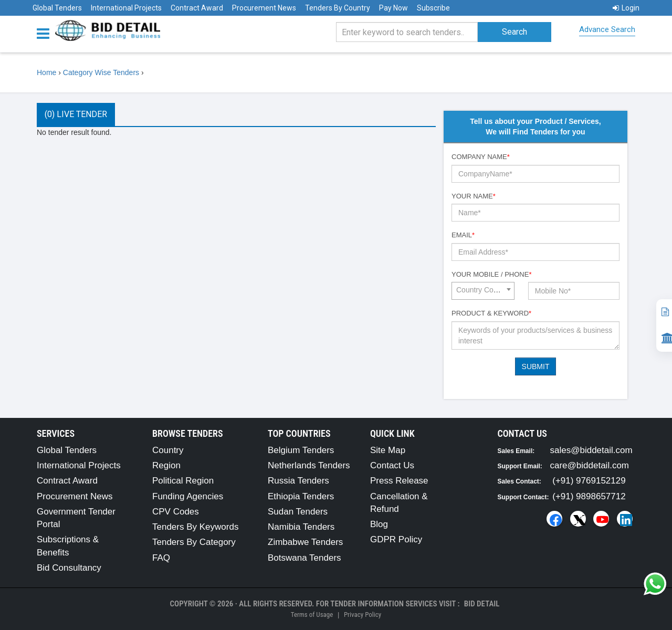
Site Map (388, 450)
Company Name (481, 157)
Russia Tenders (298, 481)
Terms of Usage (312, 615)
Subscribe (433, 8)
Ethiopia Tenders (301, 496)
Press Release (399, 481)
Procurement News (264, 8)
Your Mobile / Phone (491, 274)
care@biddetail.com (590, 465)
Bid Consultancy (69, 568)
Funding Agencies (188, 496)
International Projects (126, 8)
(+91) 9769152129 (589, 481)
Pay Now (393, 8)
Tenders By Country (338, 8)
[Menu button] (46, 33)
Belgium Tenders (301, 450)
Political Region (183, 481)
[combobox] (483, 291)
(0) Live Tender (76, 114)
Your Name (474, 196)
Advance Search (607, 29)
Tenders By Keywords (195, 527)
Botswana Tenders (304, 558)
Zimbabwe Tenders (305, 542)
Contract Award (197, 8)
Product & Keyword (491, 313)
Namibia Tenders (301, 527)
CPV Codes (176, 512)
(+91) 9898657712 (589, 496)
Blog (379, 524)
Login (626, 8)
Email (463, 235)
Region (166, 465)
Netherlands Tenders (309, 465)
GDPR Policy (396, 539)
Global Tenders (57, 8)
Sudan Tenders (298, 512)
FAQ (161, 558)
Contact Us (392, 465)
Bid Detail (482, 604)
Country (168, 450)
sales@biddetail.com (591, 450)
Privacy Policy (363, 615)
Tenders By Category (194, 542)
